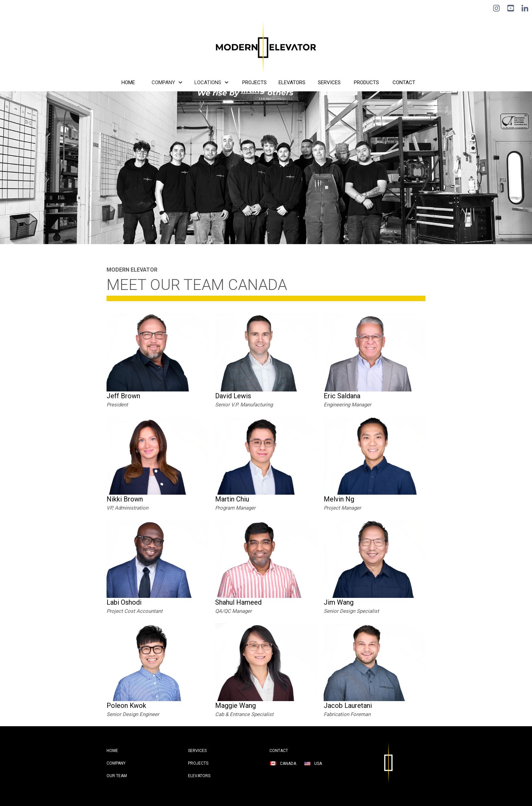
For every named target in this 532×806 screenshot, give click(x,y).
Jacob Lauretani (348, 706)
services (197, 751)
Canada (288, 764)
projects (198, 763)
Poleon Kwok (126, 706)
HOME (112, 751)
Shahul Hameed (238, 602)
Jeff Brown (123, 396)
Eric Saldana (342, 396)
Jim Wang (339, 602)
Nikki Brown (125, 499)
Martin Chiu (232, 499)
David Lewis (233, 396)
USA (318, 764)
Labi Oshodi (124, 602)
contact (279, 751)
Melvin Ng (339, 499)
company (116, 763)
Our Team (117, 776)
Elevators (199, 776)
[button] (168, 83)
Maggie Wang (235, 706)
